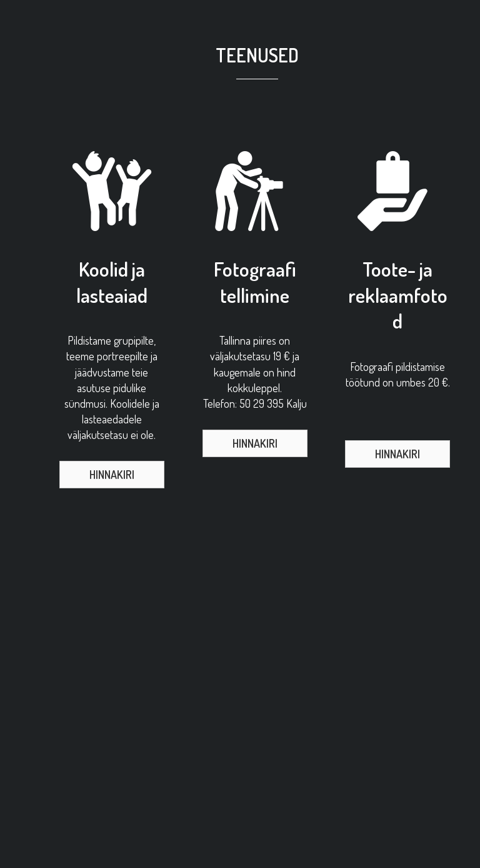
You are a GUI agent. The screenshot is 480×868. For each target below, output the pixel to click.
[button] (112, 475)
